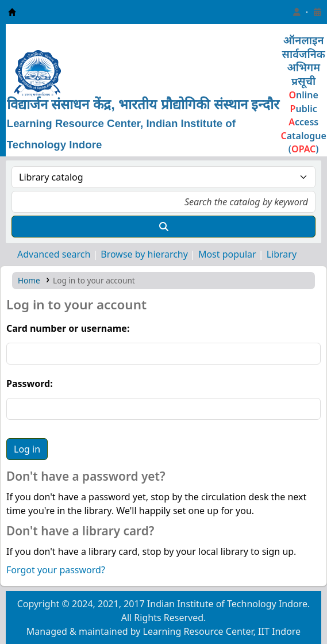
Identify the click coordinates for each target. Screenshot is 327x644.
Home (29, 280)
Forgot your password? (56, 570)
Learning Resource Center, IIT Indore (12, 12)
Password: (30, 384)
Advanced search (54, 254)
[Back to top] (293, 609)
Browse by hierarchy (144, 254)
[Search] (163, 227)
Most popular (227, 254)
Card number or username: (68, 328)
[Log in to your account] (297, 12)
